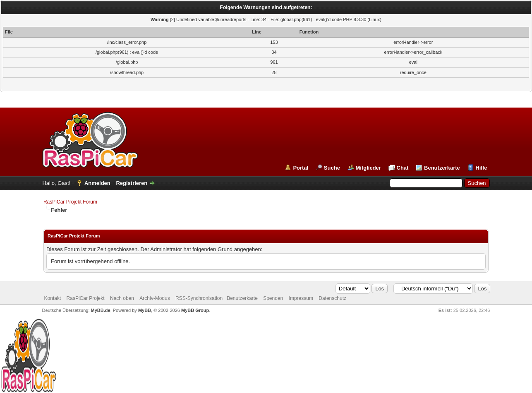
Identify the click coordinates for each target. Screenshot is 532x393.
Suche (332, 168)
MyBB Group (195, 310)
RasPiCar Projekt (86, 298)
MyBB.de (101, 310)
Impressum (301, 298)
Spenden (273, 298)
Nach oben (122, 298)
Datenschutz (332, 298)
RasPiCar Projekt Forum (70, 202)
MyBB (145, 310)
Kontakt (53, 298)
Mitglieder (368, 168)
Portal (301, 168)
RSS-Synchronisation (199, 298)
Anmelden (97, 183)
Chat (403, 168)
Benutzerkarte (442, 168)
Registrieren (132, 183)
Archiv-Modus (155, 298)
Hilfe (481, 168)
